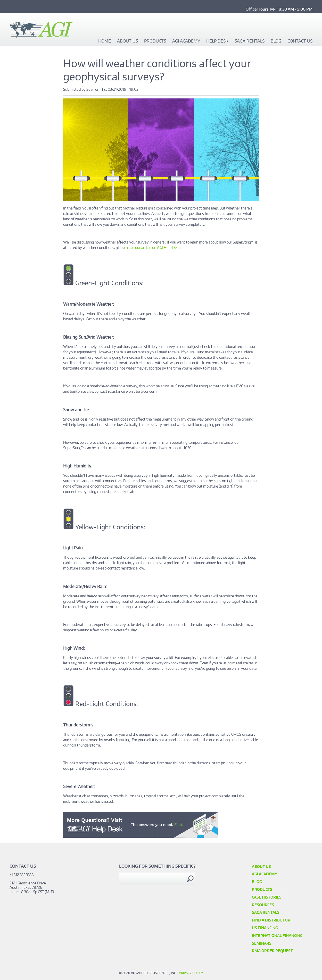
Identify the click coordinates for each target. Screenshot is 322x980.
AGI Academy (186, 41)
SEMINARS (262, 943)
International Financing (277, 936)
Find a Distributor (271, 920)
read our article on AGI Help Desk (154, 248)
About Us (127, 41)
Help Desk (217, 41)
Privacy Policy (191, 973)
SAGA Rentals (250, 41)
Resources (263, 905)
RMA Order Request (272, 951)
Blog (276, 41)
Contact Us (300, 41)
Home (105, 41)
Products (155, 41)
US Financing (265, 928)
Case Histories (267, 897)
